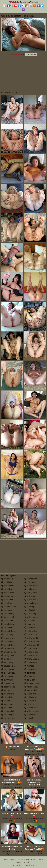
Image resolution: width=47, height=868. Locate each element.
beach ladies (8, 603)
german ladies (9, 711)
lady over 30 (31, 638)
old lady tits (31, 708)
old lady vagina (32, 715)
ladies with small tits (35, 694)
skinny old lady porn (35, 690)
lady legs (30, 607)
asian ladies (8, 586)
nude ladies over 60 (34, 648)
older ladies (31, 631)
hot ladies (30, 589)
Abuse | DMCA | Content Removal (17, 859)
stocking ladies (32, 701)
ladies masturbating (34, 617)
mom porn (30, 624)
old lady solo (31, 697)
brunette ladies (9, 638)
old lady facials (9, 697)
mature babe (8, 596)
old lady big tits (9, 614)
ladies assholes (9, 593)
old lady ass (8, 589)
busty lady (7, 642)
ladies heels (31, 586)
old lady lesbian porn (35, 610)
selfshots (30, 673)
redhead (29, 666)
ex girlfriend (8, 694)
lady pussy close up (11, 662)
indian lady (31, 596)
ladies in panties (33, 652)
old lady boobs (9, 631)
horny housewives (34, 593)
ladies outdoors (33, 635)
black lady (7, 621)
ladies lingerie (32, 614)
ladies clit (7, 659)
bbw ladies (7, 600)
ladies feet (7, 704)
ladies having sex (33, 676)
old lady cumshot (10, 676)
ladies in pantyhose (34, 655)
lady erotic (7, 690)
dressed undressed (11, 683)
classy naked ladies (11, 655)
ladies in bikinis (9, 617)
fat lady (6, 701)
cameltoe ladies (10, 648)
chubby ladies (9, 652)
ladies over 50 (32, 645)
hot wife (29, 718)
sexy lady (30, 680)
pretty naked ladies (34, 659)
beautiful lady (8, 607)
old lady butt (8, 645)
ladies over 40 (32, 642)
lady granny (31, 579)
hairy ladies (31, 582)
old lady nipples (33, 628)
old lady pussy (32, 662)
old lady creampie (10, 673)
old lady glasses (10, 715)
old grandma (8, 718)
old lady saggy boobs (35, 669)
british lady (7, 635)
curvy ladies (8, 680)
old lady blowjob (10, 628)
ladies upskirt (32, 711)
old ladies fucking (10, 708)
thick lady (30, 704)
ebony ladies (8, 687)
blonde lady (8, 624)
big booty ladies (10, 610)
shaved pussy (32, 683)
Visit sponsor (31, 54)
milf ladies (30, 621)
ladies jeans (31, 600)
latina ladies (31, 603)
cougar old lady (9, 666)
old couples (8, 669)
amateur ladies (9, 579)
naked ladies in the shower (35, 687)
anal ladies (7, 582)
